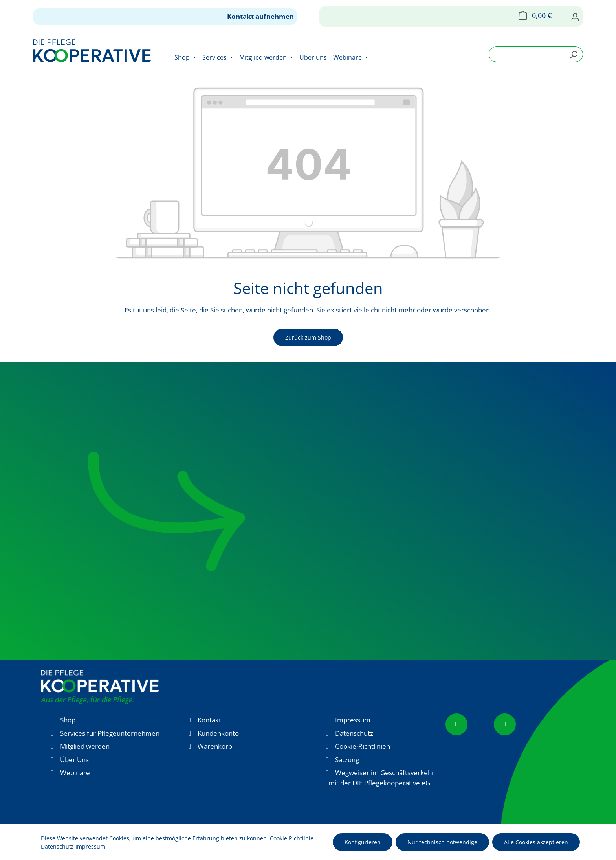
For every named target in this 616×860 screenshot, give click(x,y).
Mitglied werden (85, 746)
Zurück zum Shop (308, 337)
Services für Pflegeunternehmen (110, 733)
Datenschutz (354, 733)
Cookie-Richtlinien (363, 746)
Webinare (75, 773)
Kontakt (209, 720)
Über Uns (74, 760)
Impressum (353, 720)
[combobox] (527, 54)
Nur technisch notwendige (442, 842)
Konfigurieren (363, 842)
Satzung (347, 760)
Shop (68, 720)
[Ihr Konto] (575, 17)
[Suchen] (574, 54)
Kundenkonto (218, 733)
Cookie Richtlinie (292, 838)
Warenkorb (215, 746)
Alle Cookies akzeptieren (536, 842)
